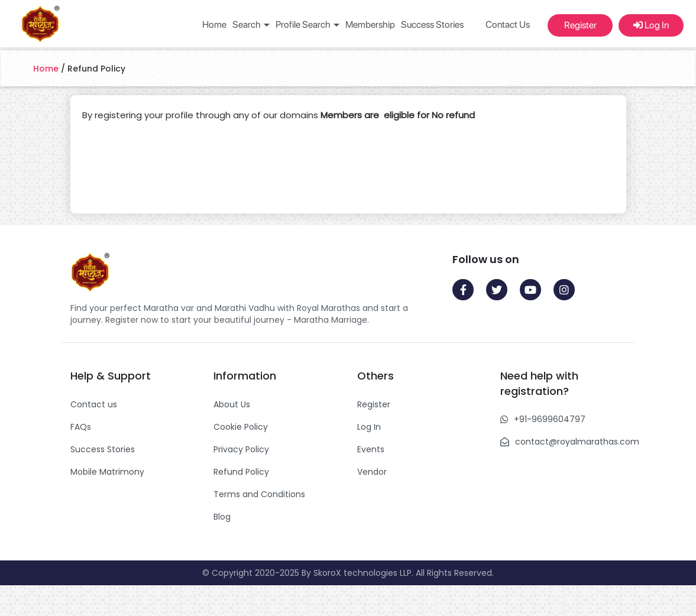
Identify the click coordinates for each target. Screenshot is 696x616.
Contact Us (508, 25)
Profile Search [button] (307, 25)
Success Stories (432, 25)
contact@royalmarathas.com (577, 442)
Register (580, 25)
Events (371, 449)
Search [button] (251, 25)
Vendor (372, 472)
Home (214, 25)
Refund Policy (241, 472)
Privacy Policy (241, 449)
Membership (370, 25)
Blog (222, 517)
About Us (232, 404)
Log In (651, 25)
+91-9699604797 (550, 419)
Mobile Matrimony (107, 472)
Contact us (94, 404)
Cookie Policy (241, 427)
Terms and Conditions (259, 494)
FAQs (81, 427)
